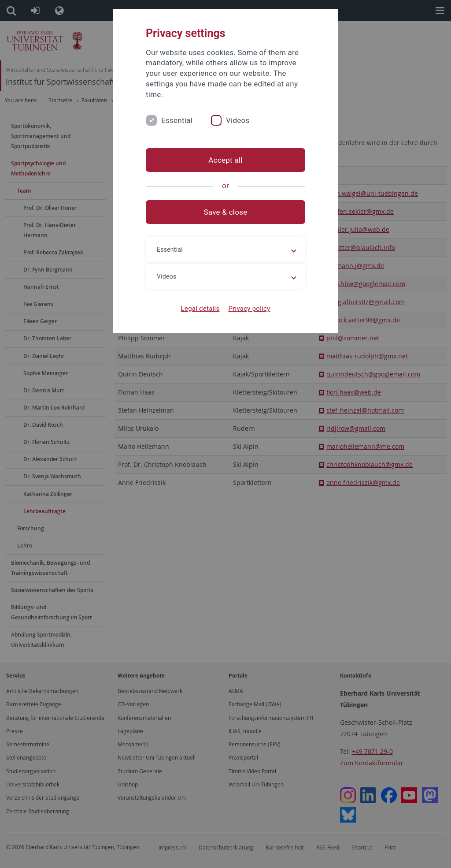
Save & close (226, 212)
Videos (238, 120)
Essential (177, 120)
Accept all (225, 160)
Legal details (200, 309)
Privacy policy (249, 309)
